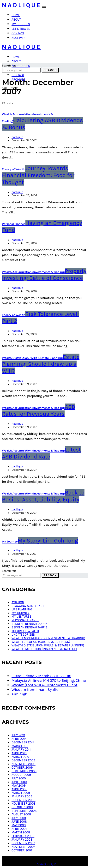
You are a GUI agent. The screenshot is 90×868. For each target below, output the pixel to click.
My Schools (21, 24)
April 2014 (19, 739)
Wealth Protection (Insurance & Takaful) (44, 649)
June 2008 (19, 822)
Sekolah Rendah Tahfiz (29, 627)
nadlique (17, 137)
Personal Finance (25, 620)
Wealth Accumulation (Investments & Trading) (48, 638)
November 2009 (24, 764)
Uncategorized (23, 635)
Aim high (19, 694)
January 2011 (21, 750)
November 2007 (23, 847)
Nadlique (22, 5)
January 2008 (22, 840)
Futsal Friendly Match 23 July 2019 (41, 676)
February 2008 (23, 836)
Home (16, 15)
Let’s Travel (21, 29)
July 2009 (19, 778)
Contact (18, 33)
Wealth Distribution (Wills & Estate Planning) (48, 645)
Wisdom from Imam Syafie (35, 690)
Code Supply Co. (47, 864)
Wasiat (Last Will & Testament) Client (44, 685)
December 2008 (24, 800)
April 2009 (19, 789)
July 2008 (19, 818)
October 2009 (22, 768)
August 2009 (21, 775)
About (16, 20)
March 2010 (20, 757)
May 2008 (19, 825)
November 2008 (24, 804)
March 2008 (21, 832)
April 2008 (19, 829)
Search (50, 70)
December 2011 (23, 742)
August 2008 (21, 814)
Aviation (18, 602)
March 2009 (21, 793)
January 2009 (22, 796)
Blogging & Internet (28, 606)
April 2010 (19, 753)
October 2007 (22, 850)
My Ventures (21, 617)
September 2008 (24, 811)
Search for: (9, 66)
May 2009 (19, 786)
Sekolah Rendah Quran (30, 624)
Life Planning (22, 609)
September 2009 (24, 771)
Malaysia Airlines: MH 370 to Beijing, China (49, 680)
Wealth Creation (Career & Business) (41, 642)
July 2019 (18, 735)
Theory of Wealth (25, 631)
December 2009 (23, 760)
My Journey (21, 613)
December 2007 (23, 843)
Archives (18, 38)
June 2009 (19, 782)
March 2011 (20, 746)
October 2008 (22, 807)
